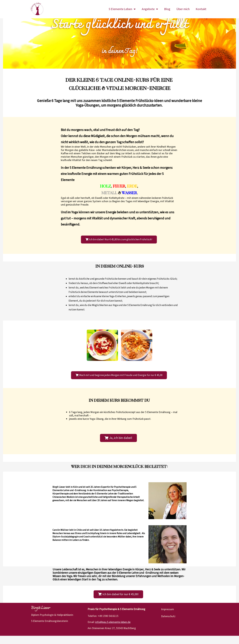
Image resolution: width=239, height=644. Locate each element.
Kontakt (201, 9)
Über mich (183, 9)
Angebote (150, 9)
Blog (167, 9)
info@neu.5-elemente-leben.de (113, 630)
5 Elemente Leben (122, 9)
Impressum (168, 618)
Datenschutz (168, 625)
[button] (119, 248)
